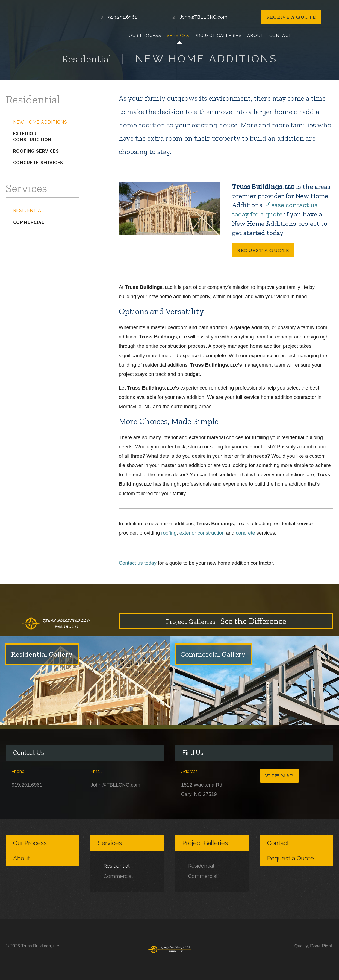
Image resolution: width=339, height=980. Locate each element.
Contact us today (138, 563)
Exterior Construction (32, 137)
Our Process (145, 35)
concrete (245, 533)
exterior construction (202, 533)
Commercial (29, 222)
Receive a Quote (291, 17)
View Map (279, 776)
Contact (280, 35)
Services (178, 35)
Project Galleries (218, 35)
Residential (29, 211)
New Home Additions (40, 122)
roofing (169, 533)
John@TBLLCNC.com (204, 17)
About (255, 35)
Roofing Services (36, 151)
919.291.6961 (123, 17)
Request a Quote (263, 250)
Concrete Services (38, 163)
